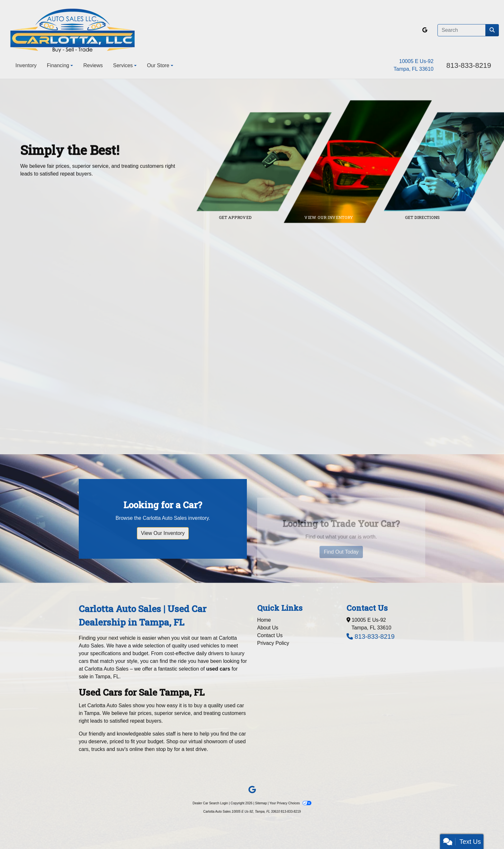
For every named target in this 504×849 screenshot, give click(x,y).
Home (264, 620)
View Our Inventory (163, 549)
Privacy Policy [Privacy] (273, 643)
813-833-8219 (469, 65)
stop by (165, 749)
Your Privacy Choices (290, 803)
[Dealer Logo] (72, 30)
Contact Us (270, 635)
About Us (268, 628)
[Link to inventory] (362, 162)
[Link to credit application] (269, 162)
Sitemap (261, 803)
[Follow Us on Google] (425, 30)
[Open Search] (462, 30)
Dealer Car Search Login (210, 803)
